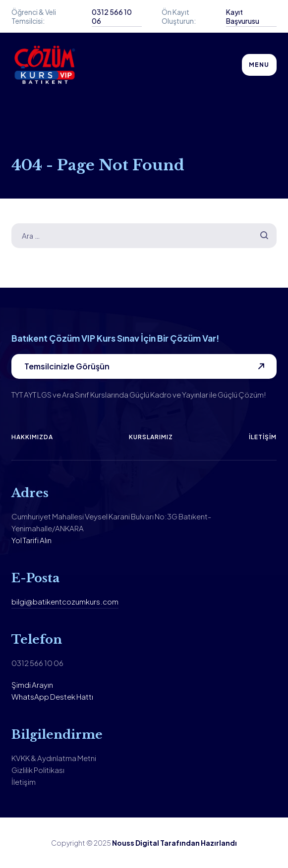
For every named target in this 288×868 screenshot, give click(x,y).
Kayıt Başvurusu (243, 16)
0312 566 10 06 (112, 16)
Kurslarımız (151, 437)
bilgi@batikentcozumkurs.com (65, 601)
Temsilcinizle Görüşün (67, 366)
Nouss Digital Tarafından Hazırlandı (174, 843)
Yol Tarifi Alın (31, 540)
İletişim (263, 437)
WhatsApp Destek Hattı (52, 696)
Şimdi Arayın (32, 685)
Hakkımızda (32, 437)
